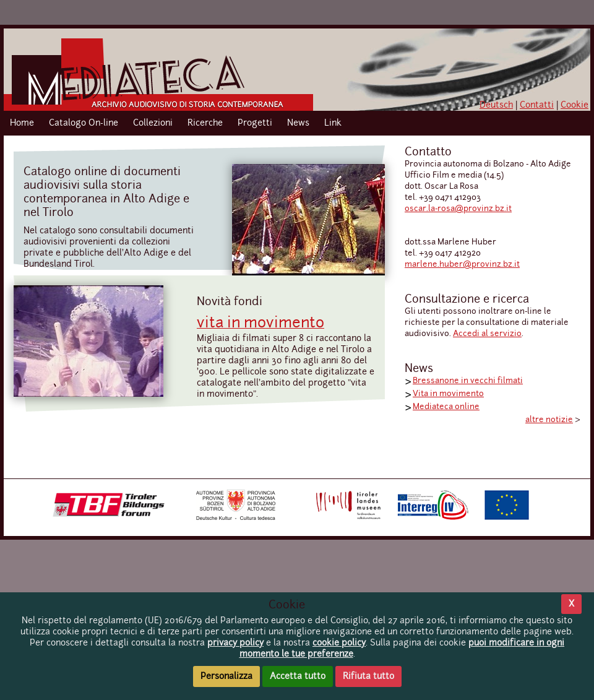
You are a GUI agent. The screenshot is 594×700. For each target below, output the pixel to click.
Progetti (255, 123)
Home (22, 123)
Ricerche (205, 123)
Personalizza (226, 676)
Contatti (537, 105)
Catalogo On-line (84, 123)
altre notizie (549, 420)
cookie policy (339, 643)
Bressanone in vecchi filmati (468, 381)
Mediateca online (446, 407)
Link (333, 123)
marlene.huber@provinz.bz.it (462, 265)
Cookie (575, 105)
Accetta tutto (298, 676)
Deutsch (496, 105)
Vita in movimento (448, 394)
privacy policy (235, 643)
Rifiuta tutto (368, 676)
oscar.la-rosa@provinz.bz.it (458, 209)
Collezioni (153, 123)
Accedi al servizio (487, 334)
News (298, 123)
